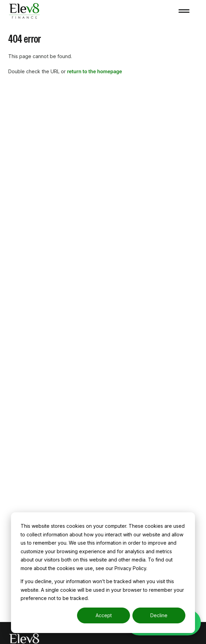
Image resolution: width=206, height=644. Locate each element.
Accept (104, 615)
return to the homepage (95, 71)
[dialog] (103, 573)
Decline (159, 615)
